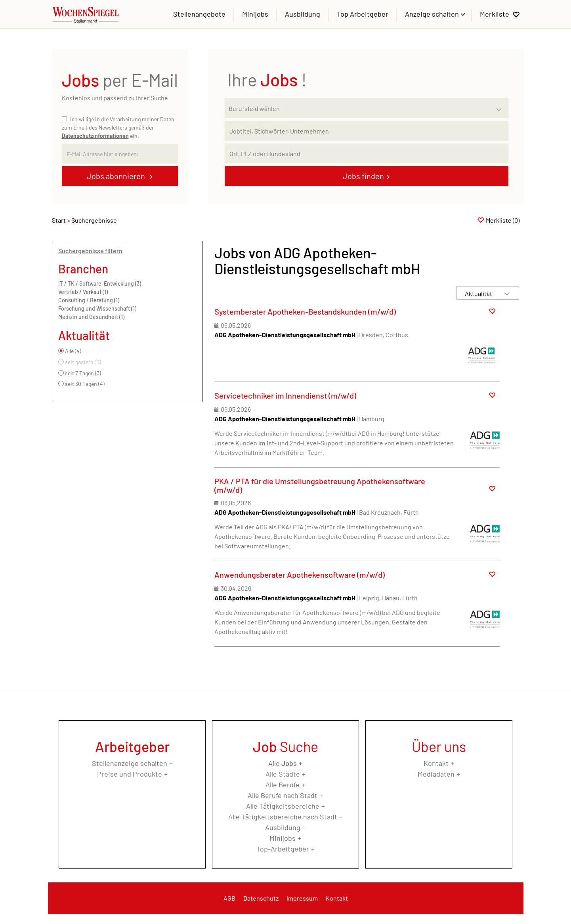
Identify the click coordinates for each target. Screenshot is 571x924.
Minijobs (255, 14)
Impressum (302, 898)
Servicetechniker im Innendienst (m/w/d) (285, 395)
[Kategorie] (359, 108)
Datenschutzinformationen (95, 136)
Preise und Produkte (130, 774)
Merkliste (495, 14)
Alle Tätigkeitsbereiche (283, 806)
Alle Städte (283, 774)
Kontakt (436, 763)
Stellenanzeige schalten (130, 763)
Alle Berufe (283, 785)
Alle (283, 763)
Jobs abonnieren (117, 176)
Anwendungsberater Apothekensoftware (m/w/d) (300, 575)
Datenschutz (261, 898)
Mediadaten (436, 774)
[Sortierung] (480, 293)
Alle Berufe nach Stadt (283, 795)
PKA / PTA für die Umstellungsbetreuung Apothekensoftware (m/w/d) (320, 485)
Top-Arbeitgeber (283, 849)
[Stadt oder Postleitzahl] (367, 153)
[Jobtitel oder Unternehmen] (367, 131)
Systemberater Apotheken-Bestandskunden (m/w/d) (305, 311)
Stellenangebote (199, 14)
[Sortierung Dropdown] (507, 293)
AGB (229, 898)
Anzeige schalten (433, 14)
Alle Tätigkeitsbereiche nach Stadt (283, 817)
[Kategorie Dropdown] (500, 106)
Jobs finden (363, 176)
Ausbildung (303, 14)
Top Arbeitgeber (363, 14)
